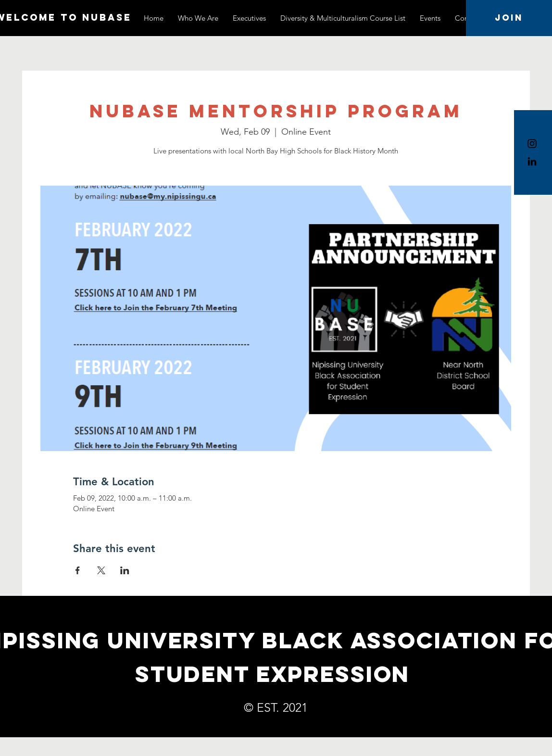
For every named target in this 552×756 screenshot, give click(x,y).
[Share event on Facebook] (78, 570)
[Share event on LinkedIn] (125, 570)
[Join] (509, 18)
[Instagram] (532, 144)
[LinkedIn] (532, 161)
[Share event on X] (101, 570)
